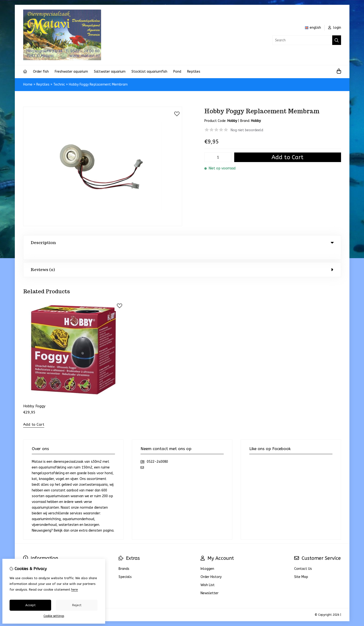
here (75, 590)
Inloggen (207, 559)
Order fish (41, 72)
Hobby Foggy (34, 397)
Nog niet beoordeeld (247, 130)
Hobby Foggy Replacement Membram (98, 84)
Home (28, 84)
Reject (77, 605)
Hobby (256, 121)
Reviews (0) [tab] (182, 260)
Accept (30, 605)
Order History (211, 567)
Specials (125, 567)
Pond (177, 72)
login (335, 28)
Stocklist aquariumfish (149, 72)
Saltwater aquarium (110, 72)
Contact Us (303, 559)
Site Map (301, 567)
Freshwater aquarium (71, 72)
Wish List (208, 575)
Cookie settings (54, 616)
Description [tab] (182, 243)
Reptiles (194, 72)
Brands (124, 559)
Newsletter (209, 584)
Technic (59, 84)
